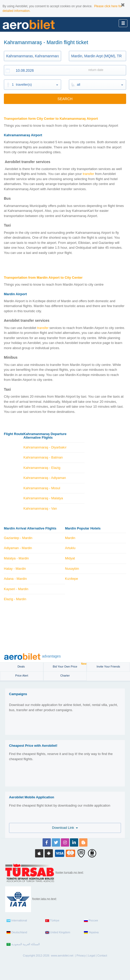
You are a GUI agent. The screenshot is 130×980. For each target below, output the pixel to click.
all (79, 85)
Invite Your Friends (108, 666)
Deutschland (17, 933)
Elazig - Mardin (15, 599)
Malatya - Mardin (16, 558)
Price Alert (22, 676)
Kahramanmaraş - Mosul (42, 488)
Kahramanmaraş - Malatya (43, 498)
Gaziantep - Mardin (18, 538)
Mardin (70, 538)
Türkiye (52, 921)
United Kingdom (58, 933)
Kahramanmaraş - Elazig (42, 468)
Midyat (70, 558)
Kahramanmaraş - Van (40, 508)
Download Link (65, 828)
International (17, 921)
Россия (91, 921)
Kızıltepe (72, 579)
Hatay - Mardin (15, 569)
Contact (102, 955)
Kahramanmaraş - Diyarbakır (45, 447)
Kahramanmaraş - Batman (43, 457)
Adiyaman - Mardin (18, 548)
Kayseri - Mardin (16, 589)
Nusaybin (72, 569)
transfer (88, 174)
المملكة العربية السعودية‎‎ (23, 944)
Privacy (81, 955)
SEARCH (65, 99)
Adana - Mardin (15, 579)
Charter (65, 676)
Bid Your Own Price (70, 665)
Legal (91, 955)
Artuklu (70, 548)
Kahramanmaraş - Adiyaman (45, 478)
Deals (22, 666)
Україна (91, 933)
